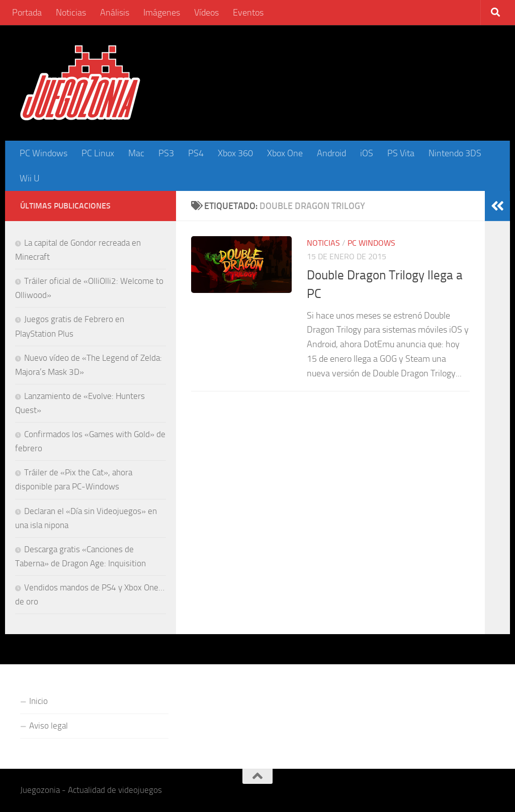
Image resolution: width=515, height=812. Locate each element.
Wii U (30, 178)
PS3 (166, 153)
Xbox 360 (235, 153)
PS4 (196, 153)
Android (331, 153)
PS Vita (401, 153)
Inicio (38, 701)
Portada (27, 13)
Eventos (248, 13)
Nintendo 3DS (455, 153)
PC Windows (44, 153)
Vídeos (206, 13)
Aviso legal (49, 726)
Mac (136, 153)
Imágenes (162, 13)
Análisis (115, 13)
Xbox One (285, 153)
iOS (367, 153)
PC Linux (98, 153)
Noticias (71, 13)
